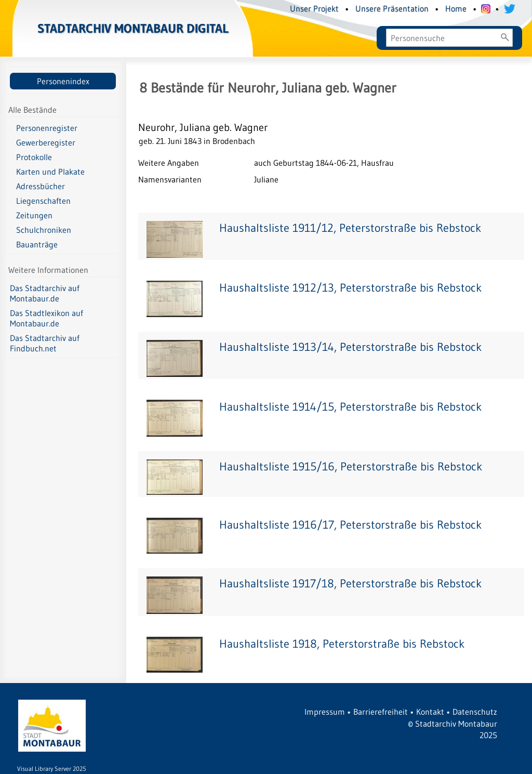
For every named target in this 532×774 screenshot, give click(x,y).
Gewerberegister (46, 142)
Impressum (325, 712)
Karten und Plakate (50, 172)
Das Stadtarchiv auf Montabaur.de (45, 293)
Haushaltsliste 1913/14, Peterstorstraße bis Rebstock (350, 347)
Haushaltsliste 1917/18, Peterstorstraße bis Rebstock (350, 583)
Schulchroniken (44, 230)
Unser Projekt (314, 8)
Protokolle (34, 157)
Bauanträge (37, 244)
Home (456, 8)
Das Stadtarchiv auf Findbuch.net (45, 343)
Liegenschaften (43, 201)
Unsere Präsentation (392, 8)
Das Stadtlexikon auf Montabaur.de (46, 318)
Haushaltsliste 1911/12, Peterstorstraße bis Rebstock (350, 228)
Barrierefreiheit (381, 712)
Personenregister (47, 128)
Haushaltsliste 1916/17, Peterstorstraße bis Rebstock (350, 525)
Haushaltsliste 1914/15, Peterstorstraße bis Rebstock (350, 407)
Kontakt (430, 712)
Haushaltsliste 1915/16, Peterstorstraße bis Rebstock (351, 467)
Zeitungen (34, 215)
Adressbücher (41, 186)
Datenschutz (475, 712)
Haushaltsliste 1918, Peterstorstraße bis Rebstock (342, 644)
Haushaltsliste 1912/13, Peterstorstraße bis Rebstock (350, 288)
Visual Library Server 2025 (52, 769)
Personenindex (63, 81)
